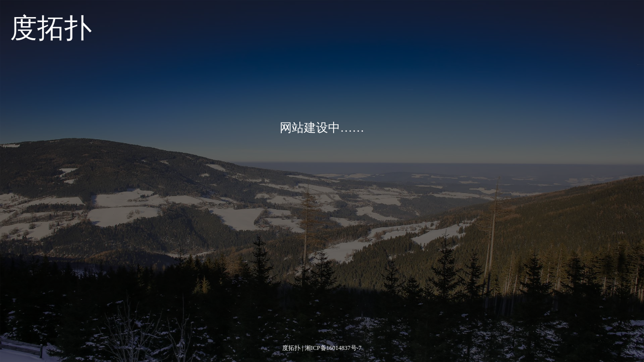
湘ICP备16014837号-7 (333, 348)
